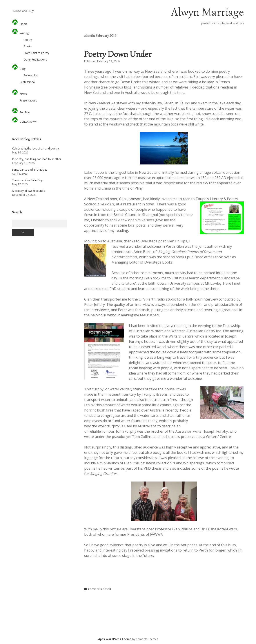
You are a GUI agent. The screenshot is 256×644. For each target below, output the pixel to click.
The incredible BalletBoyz (28, 180)
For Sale (25, 112)
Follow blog (31, 75)
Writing (24, 33)
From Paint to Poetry (36, 53)
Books (28, 46)
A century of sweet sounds (28, 191)
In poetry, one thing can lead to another (37, 159)
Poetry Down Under (118, 54)
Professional (28, 82)
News (23, 94)
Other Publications (35, 60)
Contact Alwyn (29, 122)
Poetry (28, 40)
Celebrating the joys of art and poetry (35, 149)
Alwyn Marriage (207, 12)
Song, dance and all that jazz (30, 170)
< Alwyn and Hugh (23, 11)
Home (24, 24)
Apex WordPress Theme (115, 639)
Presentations (28, 101)
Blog (23, 69)
